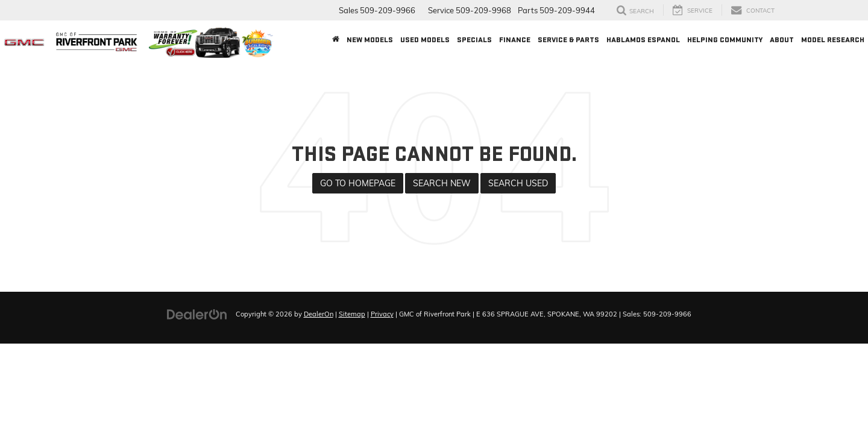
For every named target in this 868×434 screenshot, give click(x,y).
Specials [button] (474, 40)
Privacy (382, 314)
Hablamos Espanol (643, 40)
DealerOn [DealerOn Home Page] (319, 314)
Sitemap (352, 314)
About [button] (782, 40)
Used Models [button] (425, 40)
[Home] (336, 40)
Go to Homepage (358, 183)
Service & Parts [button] (568, 40)
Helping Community (725, 40)
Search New (442, 183)
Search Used (518, 183)
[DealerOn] (197, 313)
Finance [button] (515, 40)
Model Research (833, 40)
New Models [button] (370, 40)
